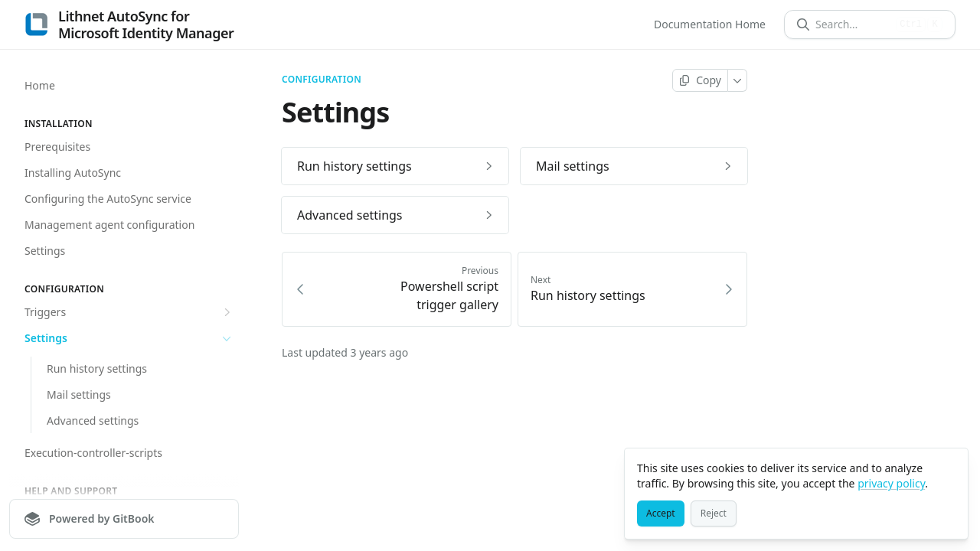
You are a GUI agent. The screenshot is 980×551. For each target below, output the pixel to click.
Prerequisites (57, 147)
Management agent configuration (109, 225)
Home (40, 85)
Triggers (129, 312)
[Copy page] (700, 80)
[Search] (853, 24)
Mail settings (79, 395)
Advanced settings (93, 421)
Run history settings (97, 368)
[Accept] (661, 514)
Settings (45, 251)
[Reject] (714, 514)
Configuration (322, 80)
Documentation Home (710, 24)
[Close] (949, 467)
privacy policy (891, 483)
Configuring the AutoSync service (108, 199)
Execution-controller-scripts (93, 453)
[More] (738, 80)
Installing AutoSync (73, 173)
